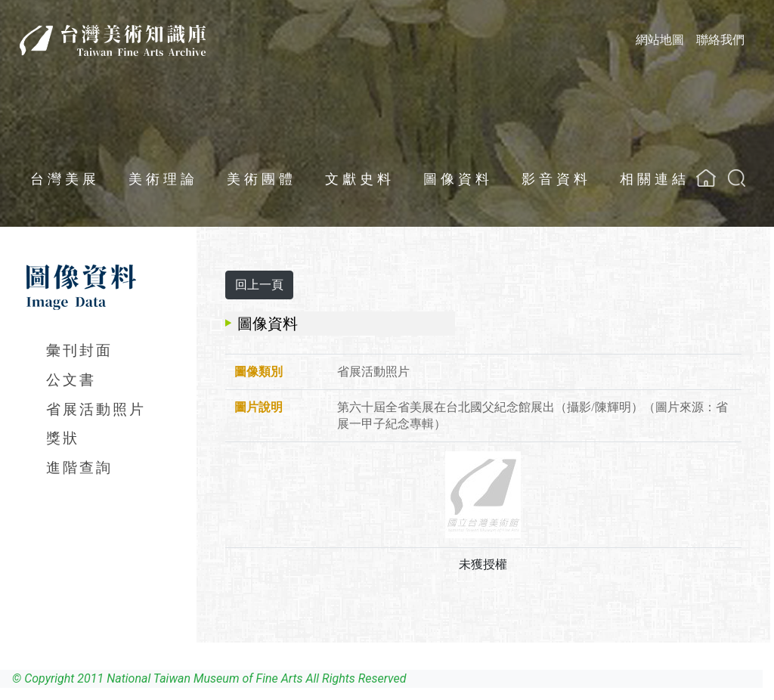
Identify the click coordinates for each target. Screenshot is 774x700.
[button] (737, 178)
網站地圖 (660, 40)
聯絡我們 (720, 40)
